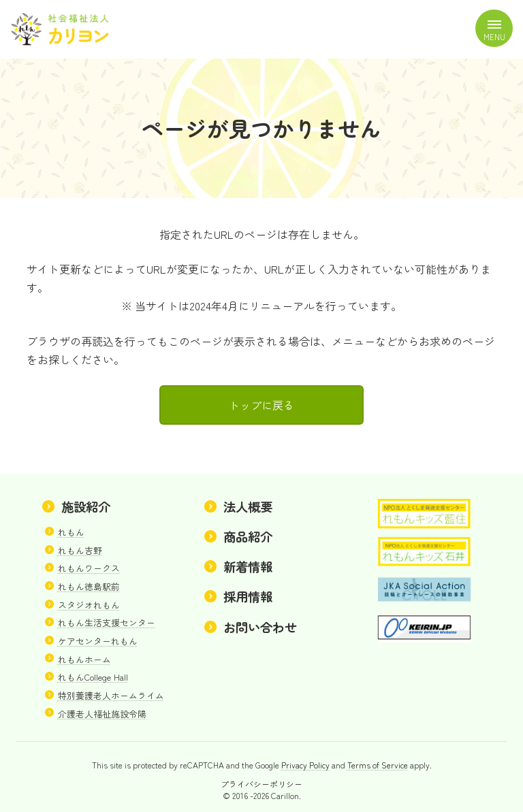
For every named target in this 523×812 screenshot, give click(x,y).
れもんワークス (89, 569)
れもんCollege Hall (93, 678)
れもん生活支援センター (107, 623)
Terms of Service (378, 765)
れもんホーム (84, 659)
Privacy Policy (305, 765)
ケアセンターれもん (98, 641)
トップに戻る (261, 405)
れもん (71, 532)
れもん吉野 (80, 550)
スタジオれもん (89, 605)
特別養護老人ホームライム (111, 695)
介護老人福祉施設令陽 (102, 714)
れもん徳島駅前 (89, 586)
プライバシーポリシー (261, 784)
